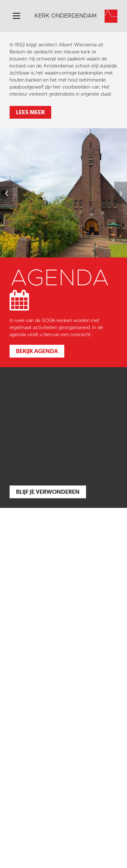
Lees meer (30, 112)
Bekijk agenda (37, 351)
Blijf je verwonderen (48, 492)
